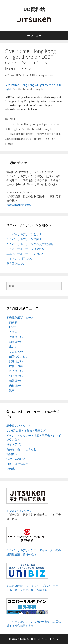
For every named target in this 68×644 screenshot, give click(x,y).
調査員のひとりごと (19, 426)
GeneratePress (50, 639)
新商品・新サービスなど (21, 449)
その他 (11, 469)
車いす (13, 347)
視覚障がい (16, 337)
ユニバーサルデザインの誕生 (24, 239)
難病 (12, 390)
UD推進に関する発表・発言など (26, 430)
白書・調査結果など (19, 464)
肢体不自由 (16, 366)
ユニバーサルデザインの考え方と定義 (30, 244)
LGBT (12, 119)
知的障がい (16, 376)
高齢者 (13, 322)
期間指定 (12, 454)
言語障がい (16, 371)
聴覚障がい (16, 342)
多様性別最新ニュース (20, 317)
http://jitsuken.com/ (19, 205)
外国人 (13, 332)
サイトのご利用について (21, 259)
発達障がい (16, 361)
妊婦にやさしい (19, 356)
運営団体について (17, 263)
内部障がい (16, 386)
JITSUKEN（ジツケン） (21, 511)
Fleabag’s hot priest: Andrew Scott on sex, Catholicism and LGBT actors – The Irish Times (33, 139)
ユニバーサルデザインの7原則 (25, 254)
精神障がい (16, 381)
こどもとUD (17, 351)
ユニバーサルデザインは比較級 (25, 249)
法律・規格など (16, 459)
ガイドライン (15, 444)
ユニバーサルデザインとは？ (24, 234)
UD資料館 (34, 9)
